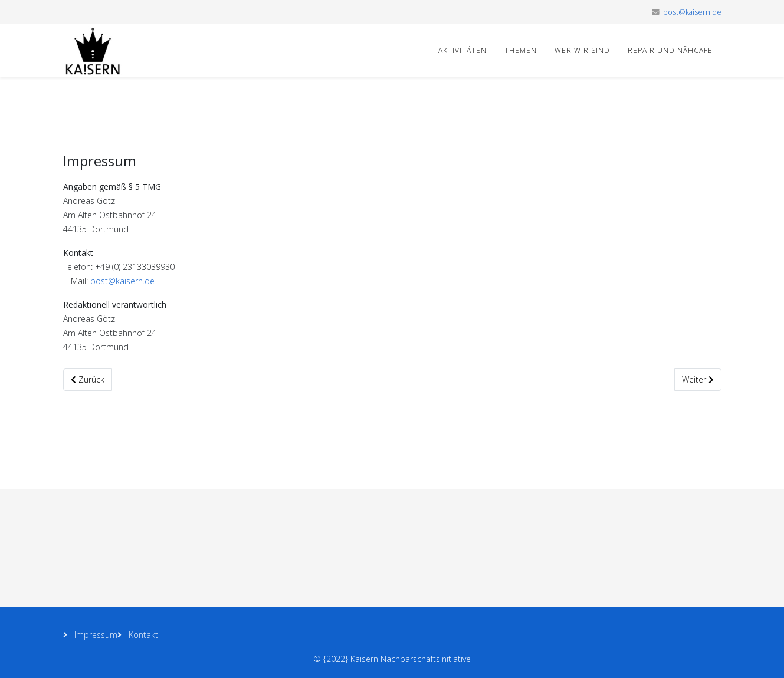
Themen (521, 50)
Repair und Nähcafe (670, 50)
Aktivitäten (462, 50)
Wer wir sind (582, 50)
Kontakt (142, 635)
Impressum (95, 635)
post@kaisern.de (692, 12)
